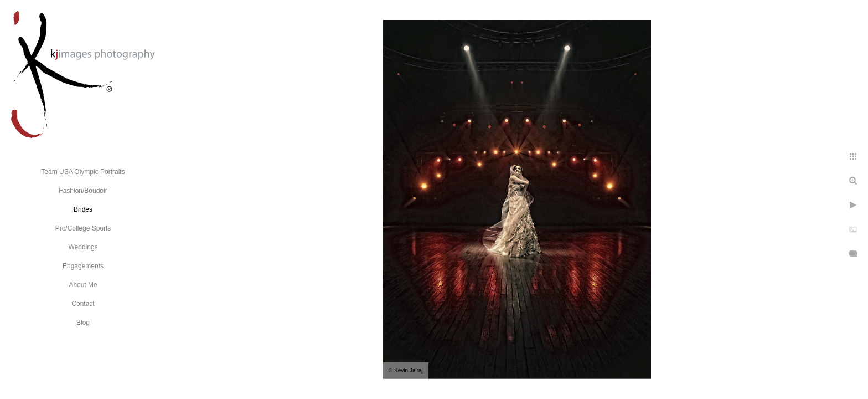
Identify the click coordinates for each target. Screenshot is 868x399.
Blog (83, 323)
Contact (83, 304)
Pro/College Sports (83, 228)
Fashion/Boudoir (83, 191)
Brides (83, 209)
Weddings (83, 247)
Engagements (83, 266)
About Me (83, 285)
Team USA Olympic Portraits (83, 172)
